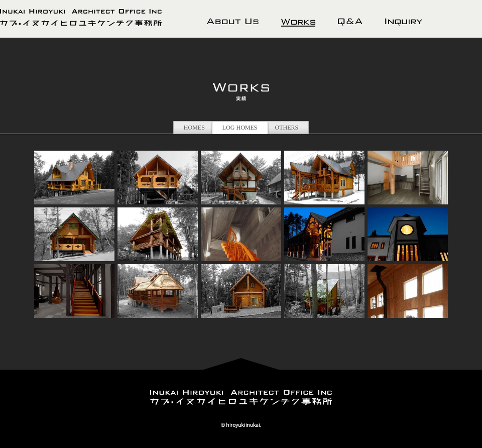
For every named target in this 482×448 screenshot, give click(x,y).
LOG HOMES (240, 128)
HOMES (194, 128)
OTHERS (287, 128)
